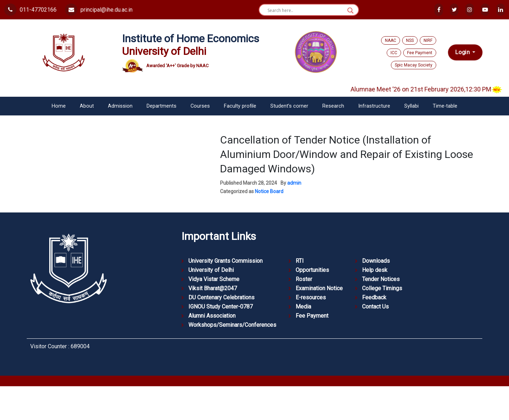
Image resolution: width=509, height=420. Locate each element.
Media (303, 307)
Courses (200, 106)
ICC (394, 53)
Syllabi (411, 106)
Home (59, 106)
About (87, 106)
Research (333, 106)
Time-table (445, 106)
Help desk (375, 270)
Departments (162, 106)
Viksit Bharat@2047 (213, 288)
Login (463, 52)
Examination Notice (319, 288)
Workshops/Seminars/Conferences (232, 325)
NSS (410, 40)
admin (294, 183)
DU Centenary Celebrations (221, 297)
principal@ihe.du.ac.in (99, 10)
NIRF (428, 40)
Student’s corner (289, 106)
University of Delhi (211, 270)
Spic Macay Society (414, 65)
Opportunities (312, 270)
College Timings (382, 288)
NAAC (391, 40)
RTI (300, 261)
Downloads (376, 261)
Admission (120, 106)
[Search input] (306, 11)
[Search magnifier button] (350, 11)
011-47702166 (30, 10)
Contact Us (375, 307)
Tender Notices (381, 279)
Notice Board (269, 191)
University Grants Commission (225, 261)
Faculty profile (240, 106)
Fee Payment (420, 53)
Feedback (374, 297)
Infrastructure (374, 106)
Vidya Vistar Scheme (214, 279)
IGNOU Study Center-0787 (221, 307)
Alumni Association (212, 316)
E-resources (311, 297)
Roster (304, 279)
